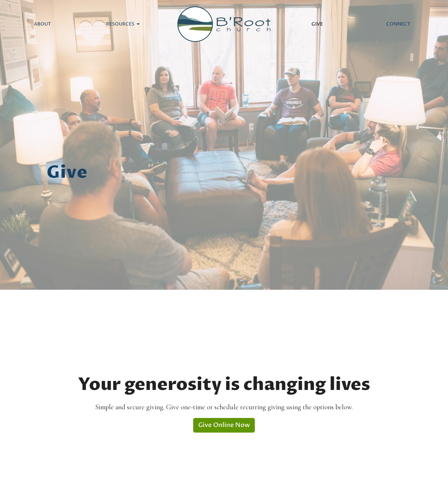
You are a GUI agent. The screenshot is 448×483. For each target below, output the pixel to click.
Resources (123, 24)
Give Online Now (224, 425)
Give (317, 24)
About (42, 24)
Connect (398, 24)
